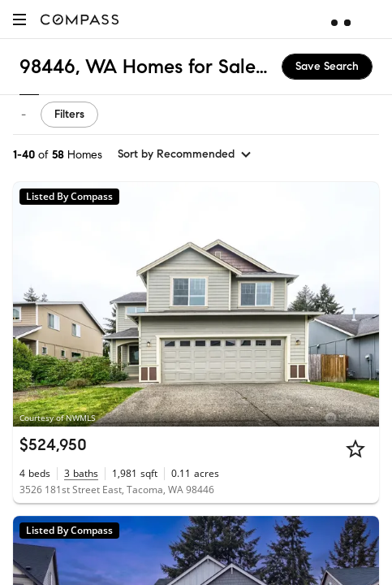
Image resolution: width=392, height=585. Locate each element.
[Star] (355, 448)
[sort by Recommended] (185, 154)
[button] (19, 19)
